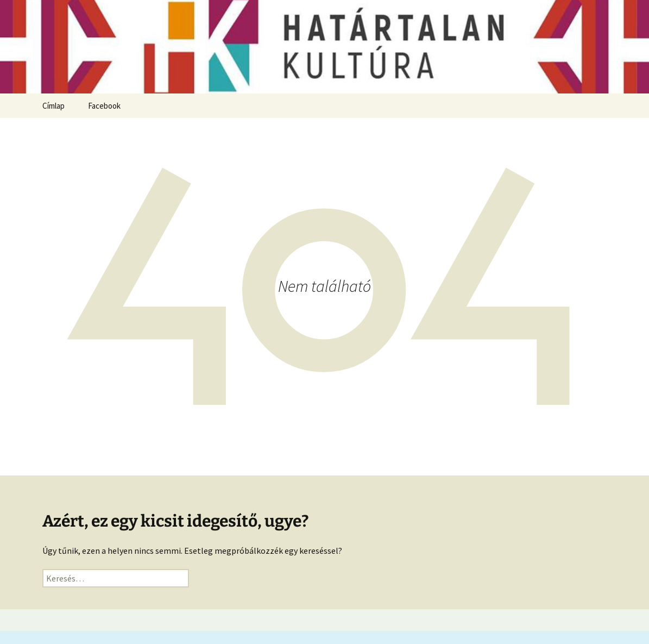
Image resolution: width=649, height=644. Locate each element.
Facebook (104, 106)
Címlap (53, 106)
